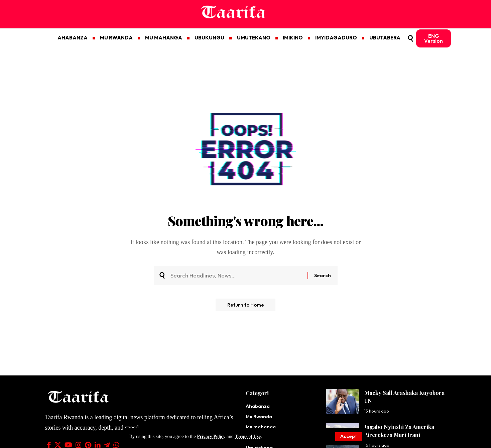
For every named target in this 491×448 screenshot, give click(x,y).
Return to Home (245, 307)
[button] (348, 436)
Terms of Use (249, 436)
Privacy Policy (212, 436)
